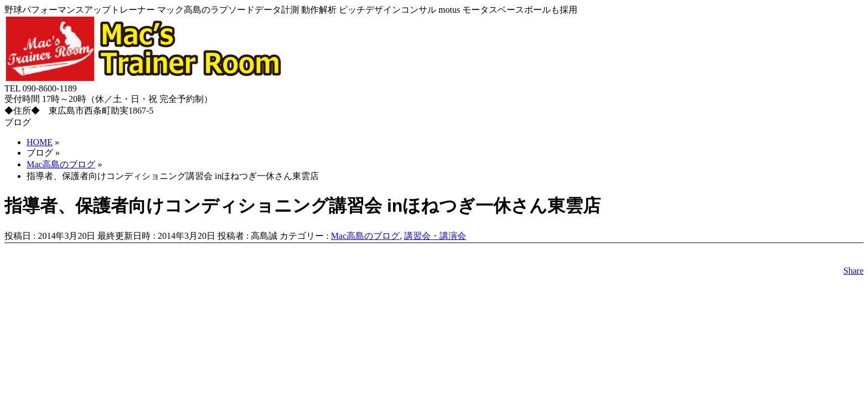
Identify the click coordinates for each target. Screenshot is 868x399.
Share (854, 271)
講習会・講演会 (435, 236)
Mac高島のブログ (365, 236)
